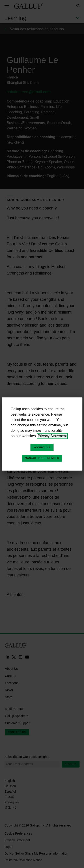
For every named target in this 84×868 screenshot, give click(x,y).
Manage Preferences (42, 458)
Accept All (42, 447)
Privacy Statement (52, 436)
